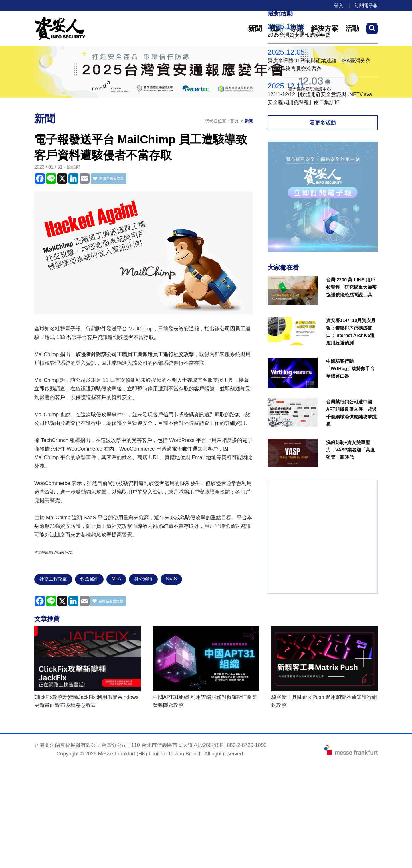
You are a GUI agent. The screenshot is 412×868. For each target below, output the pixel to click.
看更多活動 (323, 123)
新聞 (255, 28)
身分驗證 (143, 579)
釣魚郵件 (89, 579)
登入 (339, 6)
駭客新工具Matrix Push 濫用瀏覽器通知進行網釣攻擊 (324, 701)
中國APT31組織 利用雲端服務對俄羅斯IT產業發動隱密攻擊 (205, 701)
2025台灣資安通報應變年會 (299, 35)
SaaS (171, 579)
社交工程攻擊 (53, 579)
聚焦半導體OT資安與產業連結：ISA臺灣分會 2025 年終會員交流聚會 (319, 65)
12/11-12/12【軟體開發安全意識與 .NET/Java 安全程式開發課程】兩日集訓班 (320, 98)
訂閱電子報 (366, 6)
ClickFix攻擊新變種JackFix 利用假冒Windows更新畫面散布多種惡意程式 (86, 701)
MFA (116, 579)
